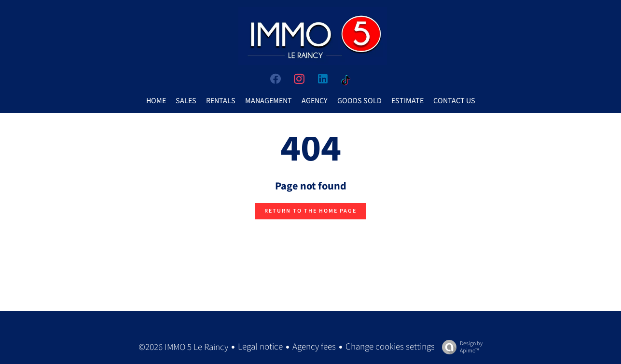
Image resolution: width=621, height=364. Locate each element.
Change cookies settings (390, 347)
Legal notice (260, 347)
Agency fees (314, 347)
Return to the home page (310, 211)
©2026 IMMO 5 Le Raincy (183, 347)
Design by (460, 347)
